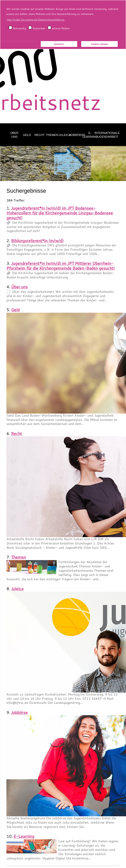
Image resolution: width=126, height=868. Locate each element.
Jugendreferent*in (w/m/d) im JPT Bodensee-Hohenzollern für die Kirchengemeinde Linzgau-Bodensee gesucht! (60, 213)
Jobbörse (77, 135)
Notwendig (17, 28)
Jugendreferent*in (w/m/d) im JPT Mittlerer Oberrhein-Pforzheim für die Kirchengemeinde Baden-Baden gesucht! (61, 266)
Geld (27, 135)
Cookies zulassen (99, 44)
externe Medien (59, 28)
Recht (39, 135)
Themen (52, 135)
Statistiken (37, 28)
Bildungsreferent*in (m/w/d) (37, 240)
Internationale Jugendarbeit (107, 135)
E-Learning (90, 135)
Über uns (14, 135)
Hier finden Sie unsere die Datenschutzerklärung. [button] (36, 19)
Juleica (65, 135)
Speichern (59, 44)
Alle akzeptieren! (18, 44)
